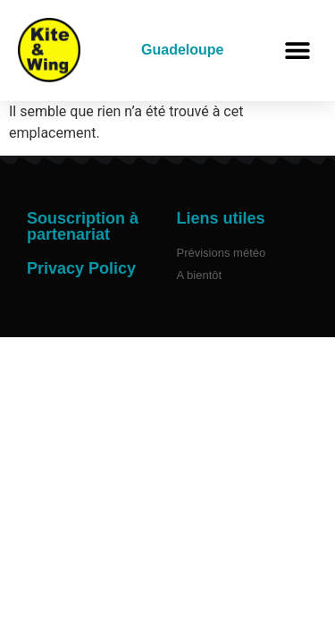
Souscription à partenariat (83, 226)
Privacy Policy (81, 268)
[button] (297, 51)
